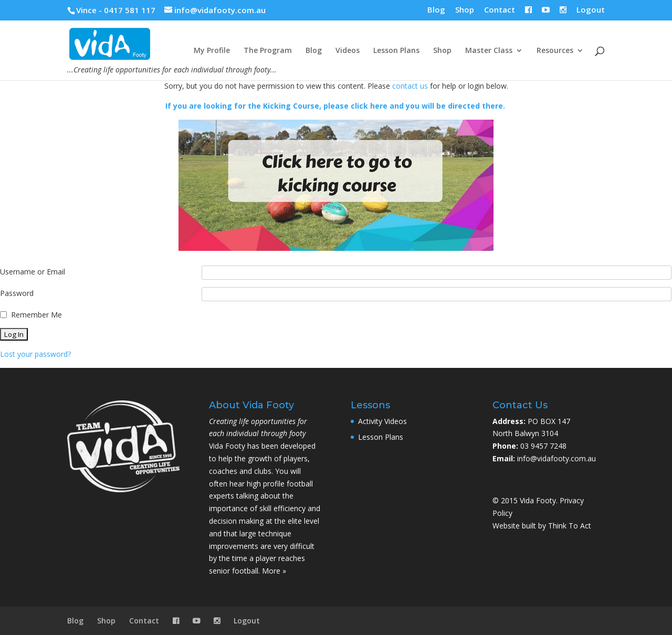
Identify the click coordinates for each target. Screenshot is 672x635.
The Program (268, 51)
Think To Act (570, 526)
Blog (436, 10)
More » (274, 571)
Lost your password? (35, 354)
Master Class (489, 51)
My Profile (212, 51)
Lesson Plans (396, 51)
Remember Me (36, 315)
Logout (591, 10)
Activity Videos (382, 421)
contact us (410, 86)
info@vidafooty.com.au (556, 458)
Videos (348, 51)
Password (17, 293)
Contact (500, 10)
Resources (555, 51)
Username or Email (33, 272)
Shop (465, 10)
